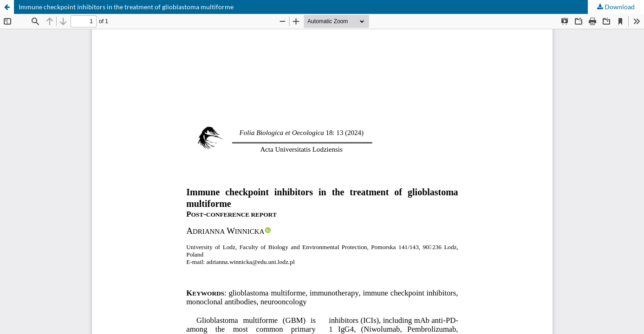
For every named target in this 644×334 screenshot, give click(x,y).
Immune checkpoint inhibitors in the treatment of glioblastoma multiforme (126, 7)
